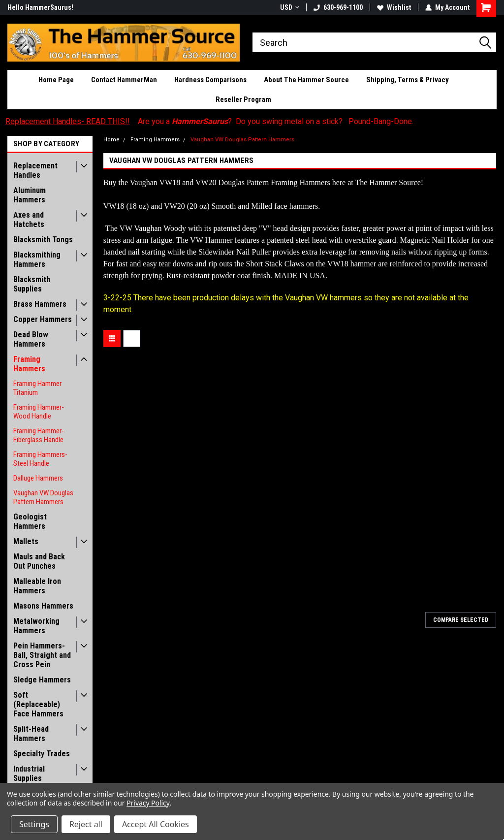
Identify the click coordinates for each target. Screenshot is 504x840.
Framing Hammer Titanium (37, 388)
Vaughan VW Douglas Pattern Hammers (43, 497)
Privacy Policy (148, 803)
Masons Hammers (43, 606)
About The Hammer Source (306, 80)
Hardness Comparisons (210, 80)
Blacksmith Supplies (32, 284)
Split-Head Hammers (31, 734)
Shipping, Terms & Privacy (408, 80)
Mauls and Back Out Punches (39, 561)
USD (290, 7)
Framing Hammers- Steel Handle (40, 459)
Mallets (26, 541)
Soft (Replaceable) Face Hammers (38, 704)
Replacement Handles (35, 170)
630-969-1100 (338, 7)
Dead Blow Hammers (31, 339)
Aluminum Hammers (30, 195)
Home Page (56, 80)
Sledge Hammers (42, 680)
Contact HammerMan (124, 80)
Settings (34, 824)
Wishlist (394, 7)
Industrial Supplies (29, 774)
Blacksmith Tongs (43, 240)
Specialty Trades (42, 754)
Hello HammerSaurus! (40, 7)
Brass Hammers (40, 304)
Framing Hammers (29, 364)
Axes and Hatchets (29, 220)
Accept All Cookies (156, 824)
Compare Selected (461, 620)
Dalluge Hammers (38, 478)
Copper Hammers (43, 319)
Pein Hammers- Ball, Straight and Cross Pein (42, 655)
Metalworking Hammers (36, 626)
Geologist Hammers (30, 521)
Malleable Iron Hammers (37, 586)
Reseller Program (243, 99)
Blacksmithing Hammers (37, 259)
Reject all (86, 824)
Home (111, 140)
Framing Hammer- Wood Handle (39, 412)
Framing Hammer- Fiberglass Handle (39, 435)
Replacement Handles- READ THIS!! (68, 121)
